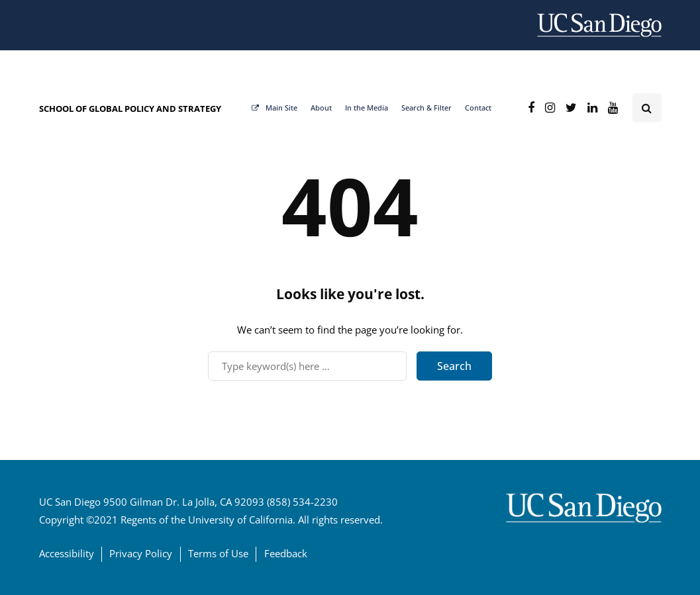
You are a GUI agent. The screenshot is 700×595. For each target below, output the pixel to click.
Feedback (286, 553)
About (321, 108)
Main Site (275, 108)
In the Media (367, 108)
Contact (478, 108)
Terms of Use (218, 553)
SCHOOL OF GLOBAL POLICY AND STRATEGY (130, 109)
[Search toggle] (647, 108)
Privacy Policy (141, 553)
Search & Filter (426, 108)
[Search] (307, 366)
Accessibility (67, 553)
